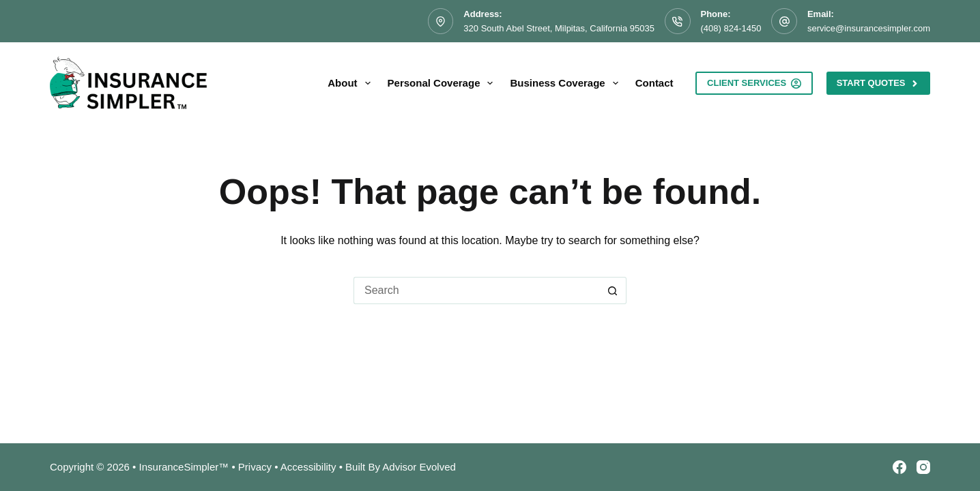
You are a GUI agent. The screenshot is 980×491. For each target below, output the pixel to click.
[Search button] (613, 291)
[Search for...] (476, 291)
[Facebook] (899, 467)
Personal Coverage (443, 83)
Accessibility (308, 467)
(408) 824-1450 (731, 28)
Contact (654, 83)
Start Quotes (878, 83)
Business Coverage (566, 83)
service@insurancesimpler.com (869, 28)
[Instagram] (923, 467)
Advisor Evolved (419, 467)
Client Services (754, 83)
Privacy (255, 467)
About (351, 83)
